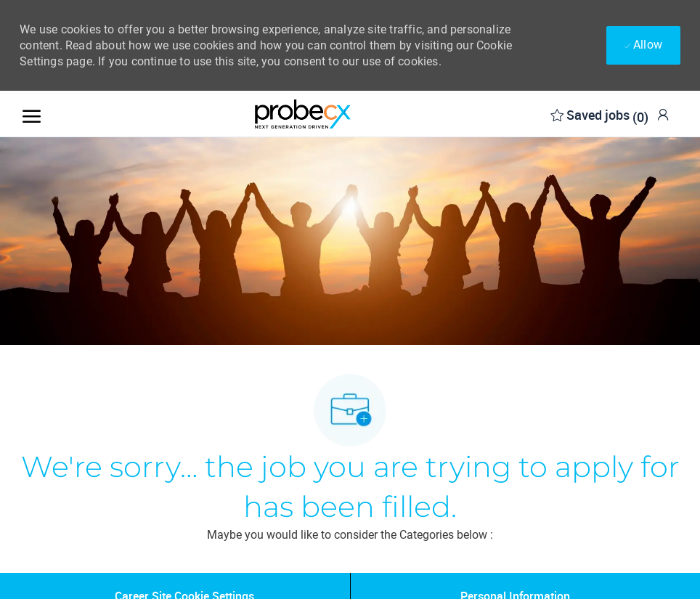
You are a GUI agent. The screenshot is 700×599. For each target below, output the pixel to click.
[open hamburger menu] (32, 114)
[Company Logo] (303, 114)
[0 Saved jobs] (599, 114)
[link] (663, 114)
